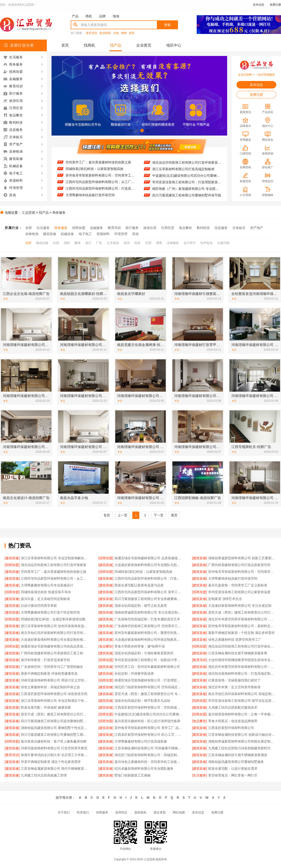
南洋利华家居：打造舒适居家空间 (45, 660)
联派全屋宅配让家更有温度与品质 (139, 585)
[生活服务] (200, 775)
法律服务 (173, 243)
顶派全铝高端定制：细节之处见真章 (141, 606)
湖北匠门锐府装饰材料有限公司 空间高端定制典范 (149, 687)
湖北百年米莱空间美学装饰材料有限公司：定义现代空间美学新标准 (242, 667)
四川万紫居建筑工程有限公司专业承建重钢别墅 (149, 599)
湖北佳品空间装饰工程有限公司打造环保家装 (54, 565)
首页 (65, 45)
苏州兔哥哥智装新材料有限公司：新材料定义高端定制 (242, 626)
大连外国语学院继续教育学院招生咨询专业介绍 (242, 660)
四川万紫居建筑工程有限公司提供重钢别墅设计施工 (55, 721)
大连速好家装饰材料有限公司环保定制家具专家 (149, 640)
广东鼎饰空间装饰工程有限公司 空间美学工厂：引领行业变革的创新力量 (149, 626)
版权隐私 (140, 812)
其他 (135, 234)
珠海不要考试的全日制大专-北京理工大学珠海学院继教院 (55, 755)
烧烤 (124, 33)
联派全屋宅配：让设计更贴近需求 (233, 769)
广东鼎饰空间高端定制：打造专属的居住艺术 (147, 619)
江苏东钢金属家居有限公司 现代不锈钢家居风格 (55, 769)
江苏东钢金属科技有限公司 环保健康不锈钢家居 (149, 748)
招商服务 (102, 812)
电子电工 (85, 234)
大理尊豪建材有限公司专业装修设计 (47, 585)
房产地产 (257, 228)
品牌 (102, 16)
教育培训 (114, 228)
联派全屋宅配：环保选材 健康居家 (46, 707)
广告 (99, 243)
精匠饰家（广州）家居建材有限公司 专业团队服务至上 (187, 192)
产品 (75, 16)
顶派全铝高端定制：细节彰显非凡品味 (142, 701)
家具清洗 (92, 33)
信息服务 (221, 228)
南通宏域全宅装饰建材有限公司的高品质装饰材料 (55, 646)
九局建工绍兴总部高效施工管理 (44, 775)
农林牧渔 (32, 234)
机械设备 (67, 234)
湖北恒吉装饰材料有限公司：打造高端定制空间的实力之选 (242, 673)
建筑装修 (50, 234)
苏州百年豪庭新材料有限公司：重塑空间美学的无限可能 (149, 633)
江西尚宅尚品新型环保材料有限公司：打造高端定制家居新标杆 (100, 192)
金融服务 (96, 228)
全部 (29, 228)
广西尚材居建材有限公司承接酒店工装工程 (52, 653)
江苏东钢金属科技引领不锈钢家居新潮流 (238, 755)
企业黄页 (144, 45)
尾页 (174, 515)
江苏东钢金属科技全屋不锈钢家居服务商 (238, 653)
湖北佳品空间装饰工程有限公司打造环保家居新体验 (187, 166)
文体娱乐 (239, 228)
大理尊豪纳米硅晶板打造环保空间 (233, 578)
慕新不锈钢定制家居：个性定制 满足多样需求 (241, 633)
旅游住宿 (150, 228)
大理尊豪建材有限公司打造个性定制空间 (50, 612)
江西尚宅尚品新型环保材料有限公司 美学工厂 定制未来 (149, 592)
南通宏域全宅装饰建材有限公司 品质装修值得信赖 (149, 558)
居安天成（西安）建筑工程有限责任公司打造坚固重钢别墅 (242, 612)
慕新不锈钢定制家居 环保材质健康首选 (49, 673)
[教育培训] (200, 660)
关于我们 (64, 812)
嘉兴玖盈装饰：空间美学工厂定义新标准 (238, 585)
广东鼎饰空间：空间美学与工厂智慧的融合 (52, 667)
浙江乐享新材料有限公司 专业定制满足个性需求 (55, 701)
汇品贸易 (29, 213)
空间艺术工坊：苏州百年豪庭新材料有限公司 (147, 667)
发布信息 (259, 5)
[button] (131, 131)
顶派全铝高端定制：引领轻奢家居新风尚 (144, 653)
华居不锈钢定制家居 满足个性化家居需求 (51, 762)
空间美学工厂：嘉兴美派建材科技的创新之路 (98, 166)
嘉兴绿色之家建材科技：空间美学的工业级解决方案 (149, 762)
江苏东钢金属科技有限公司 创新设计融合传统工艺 (242, 735)
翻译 (78, 243)
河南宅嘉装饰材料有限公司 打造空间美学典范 (54, 748)
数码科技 (203, 228)
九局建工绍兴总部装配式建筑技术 (233, 707)
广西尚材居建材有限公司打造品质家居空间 (97, 159)
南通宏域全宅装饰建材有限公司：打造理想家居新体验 (149, 680)
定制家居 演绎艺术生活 (225, 599)
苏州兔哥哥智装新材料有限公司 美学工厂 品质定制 (149, 728)
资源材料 (103, 234)
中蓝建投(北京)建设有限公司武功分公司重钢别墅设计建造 (149, 714)
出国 (56, 243)
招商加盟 (79, 228)
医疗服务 (132, 228)
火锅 (116, 33)
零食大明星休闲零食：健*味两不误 (140, 646)
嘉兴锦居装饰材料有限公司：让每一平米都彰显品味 (242, 714)
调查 (159, 243)
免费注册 (275, 5)
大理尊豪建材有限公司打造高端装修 (141, 741)
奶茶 (132, 33)
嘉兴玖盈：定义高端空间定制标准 (45, 599)
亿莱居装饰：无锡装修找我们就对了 (234, 680)
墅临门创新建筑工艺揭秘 (133, 775)
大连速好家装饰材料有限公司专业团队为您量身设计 (149, 565)
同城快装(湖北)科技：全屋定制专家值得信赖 (53, 619)
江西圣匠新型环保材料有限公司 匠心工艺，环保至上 (149, 735)
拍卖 (137, 243)
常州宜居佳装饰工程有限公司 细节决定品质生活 (242, 701)
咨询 (127, 243)
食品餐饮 (185, 228)
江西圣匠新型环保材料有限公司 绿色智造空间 (54, 694)
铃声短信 (207, 243)
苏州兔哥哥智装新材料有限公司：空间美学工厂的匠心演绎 (100, 179)
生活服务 (43, 228)
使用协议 (121, 812)
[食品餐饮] (106, 646)
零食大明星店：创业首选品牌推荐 (233, 721)
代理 (148, 243)
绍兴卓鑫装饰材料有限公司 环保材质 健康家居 (186, 159)
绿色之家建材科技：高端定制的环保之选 (50, 687)
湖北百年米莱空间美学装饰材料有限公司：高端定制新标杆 (242, 619)
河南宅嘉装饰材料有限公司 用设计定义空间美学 (55, 680)
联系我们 (83, 812)
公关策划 (113, 243)
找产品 (116, 45)
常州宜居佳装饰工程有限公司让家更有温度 (239, 592)
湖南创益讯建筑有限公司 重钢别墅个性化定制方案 (55, 728)
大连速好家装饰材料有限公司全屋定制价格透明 (55, 640)
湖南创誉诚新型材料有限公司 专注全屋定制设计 (149, 612)
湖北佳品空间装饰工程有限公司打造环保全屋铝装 (242, 646)
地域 (116, 16)
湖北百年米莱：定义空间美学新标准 (234, 687)
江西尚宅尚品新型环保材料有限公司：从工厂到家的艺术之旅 (100, 185)
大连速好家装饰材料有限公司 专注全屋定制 (240, 606)
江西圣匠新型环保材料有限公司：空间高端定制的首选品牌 (149, 707)
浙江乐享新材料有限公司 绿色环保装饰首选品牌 (55, 626)
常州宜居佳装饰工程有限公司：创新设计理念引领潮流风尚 (149, 660)
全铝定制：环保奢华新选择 (134, 673)
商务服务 (59, 213)
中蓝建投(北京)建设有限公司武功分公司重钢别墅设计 (187, 179)
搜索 (167, 25)
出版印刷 (223, 243)
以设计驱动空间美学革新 (39, 606)
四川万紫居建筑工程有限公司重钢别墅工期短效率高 (55, 735)
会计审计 (190, 243)
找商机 (89, 45)
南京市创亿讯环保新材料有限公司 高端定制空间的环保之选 (242, 694)
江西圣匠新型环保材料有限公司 (231, 728)
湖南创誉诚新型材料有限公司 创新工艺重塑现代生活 (242, 558)
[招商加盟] (106, 558)
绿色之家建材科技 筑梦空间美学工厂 (235, 640)
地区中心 (174, 45)
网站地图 (179, 812)
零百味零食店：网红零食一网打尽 (233, 775)
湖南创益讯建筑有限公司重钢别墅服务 (236, 762)
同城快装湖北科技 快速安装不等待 (46, 592)
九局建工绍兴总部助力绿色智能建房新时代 (239, 748)
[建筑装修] (12, 558)
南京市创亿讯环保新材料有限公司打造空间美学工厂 (55, 633)
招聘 (67, 243)
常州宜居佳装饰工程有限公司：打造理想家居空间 (187, 185)
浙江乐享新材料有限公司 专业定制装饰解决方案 (55, 558)
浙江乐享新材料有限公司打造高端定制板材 (183, 172)
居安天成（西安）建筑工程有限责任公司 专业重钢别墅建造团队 (149, 694)
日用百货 (168, 228)
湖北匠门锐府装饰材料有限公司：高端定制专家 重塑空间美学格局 (149, 755)
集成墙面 (105, 33)
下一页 (159, 515)
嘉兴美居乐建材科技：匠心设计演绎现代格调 (147, 721)
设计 (88, 243)
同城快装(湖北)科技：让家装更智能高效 (94, 172)
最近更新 (160, 812)
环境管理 (121, 234)
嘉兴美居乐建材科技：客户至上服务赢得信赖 (54, 741)
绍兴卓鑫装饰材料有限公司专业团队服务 (144, 769)
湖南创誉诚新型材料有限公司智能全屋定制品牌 (242, 741)
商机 (89, 16)
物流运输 (42, 243)
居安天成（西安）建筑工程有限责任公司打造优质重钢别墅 (55, 714)
